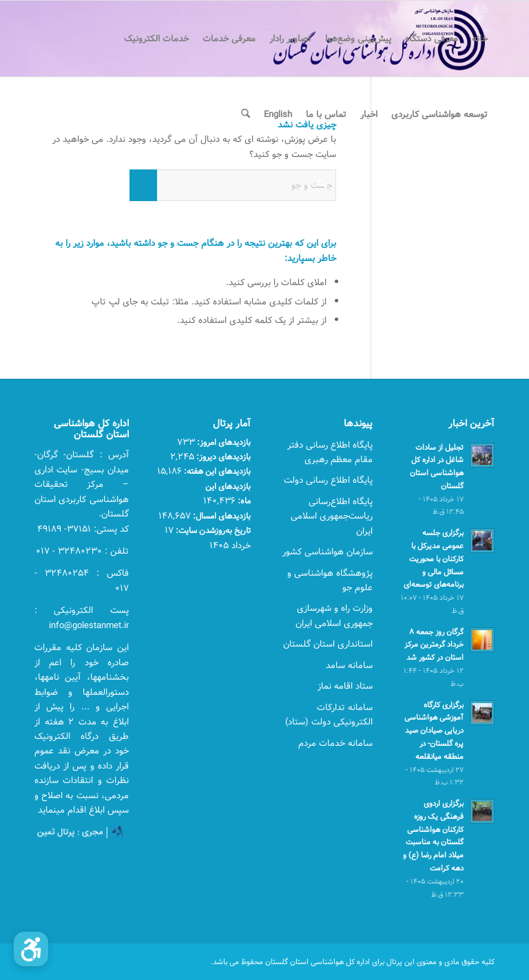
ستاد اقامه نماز (345, 686)
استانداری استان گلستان (328, 644)
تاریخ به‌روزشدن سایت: (212, 530)
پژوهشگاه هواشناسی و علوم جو (330, 580)
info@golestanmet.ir (89, 625)
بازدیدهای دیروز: (222, 457)
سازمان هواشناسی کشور (328, 552)
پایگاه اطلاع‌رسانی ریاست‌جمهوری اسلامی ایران (332, 516)
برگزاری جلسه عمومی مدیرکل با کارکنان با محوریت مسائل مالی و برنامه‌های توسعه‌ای (434, 559)
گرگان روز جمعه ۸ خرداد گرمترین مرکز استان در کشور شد (434, 645)
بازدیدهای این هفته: (216, 471)
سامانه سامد (349, 665)
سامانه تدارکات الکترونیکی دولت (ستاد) (329, 715)
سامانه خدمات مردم (335, 743)
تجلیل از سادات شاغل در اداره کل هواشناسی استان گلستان (437, 467)
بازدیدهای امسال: (221, 516)
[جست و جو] (246, 114)
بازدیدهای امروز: (223, 442)
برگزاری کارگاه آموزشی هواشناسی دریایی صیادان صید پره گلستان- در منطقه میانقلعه (434, 731)
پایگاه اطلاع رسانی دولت (328, 480)
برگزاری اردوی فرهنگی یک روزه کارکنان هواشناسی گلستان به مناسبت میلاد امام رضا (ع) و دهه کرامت (433, 836)
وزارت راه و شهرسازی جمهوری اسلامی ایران (334, 615)
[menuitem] (480, 39)
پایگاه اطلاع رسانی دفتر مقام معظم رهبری (330, 452)
